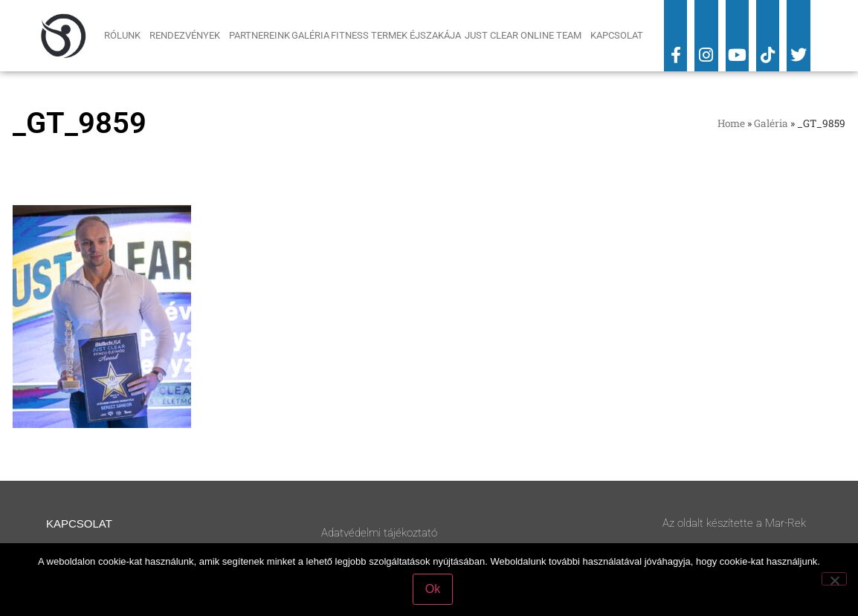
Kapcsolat (617, 35)
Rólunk (126, 36)
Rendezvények (188, 36)
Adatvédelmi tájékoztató (379, 533)
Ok (433, 589)
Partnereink (259, 35)
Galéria (310, 35)
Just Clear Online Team (527, 36)
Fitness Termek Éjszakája (397, 35)
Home (731, 123)
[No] (834, 579)
